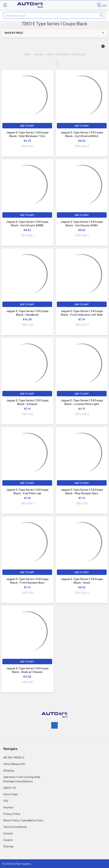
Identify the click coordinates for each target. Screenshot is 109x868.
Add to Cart (27, 126)
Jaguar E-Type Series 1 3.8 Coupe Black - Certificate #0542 (82, 134)
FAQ (6, 801)
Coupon (8, 840)
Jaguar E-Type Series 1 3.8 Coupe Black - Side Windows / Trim (27, 134)
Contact (8, 833)
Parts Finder (11, 794)
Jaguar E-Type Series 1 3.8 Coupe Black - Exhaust (27, 402)
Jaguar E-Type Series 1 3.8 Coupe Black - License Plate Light (82, 402)
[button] (103, 46)
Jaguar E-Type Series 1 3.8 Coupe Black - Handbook (27, 313)
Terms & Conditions (15, 827)
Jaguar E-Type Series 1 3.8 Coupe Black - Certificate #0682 (27, 223)
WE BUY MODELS (14, 757)
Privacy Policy (12, 814)
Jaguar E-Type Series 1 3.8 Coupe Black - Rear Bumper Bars (82, 491)
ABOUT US (10, 788)
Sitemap (8, 846)
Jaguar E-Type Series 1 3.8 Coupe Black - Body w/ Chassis (27, 670)
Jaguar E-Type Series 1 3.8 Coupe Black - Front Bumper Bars (27, 581)
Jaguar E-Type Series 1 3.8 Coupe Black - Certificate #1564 (82, 223)
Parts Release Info (14, 764)
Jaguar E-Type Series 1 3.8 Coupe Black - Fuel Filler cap (27, 491)
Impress (8, 807)
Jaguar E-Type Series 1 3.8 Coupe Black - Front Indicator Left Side (82, 313)
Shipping (9, 770)
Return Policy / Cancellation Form (23, 820)
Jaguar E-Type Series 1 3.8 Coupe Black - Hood (82, 581)
